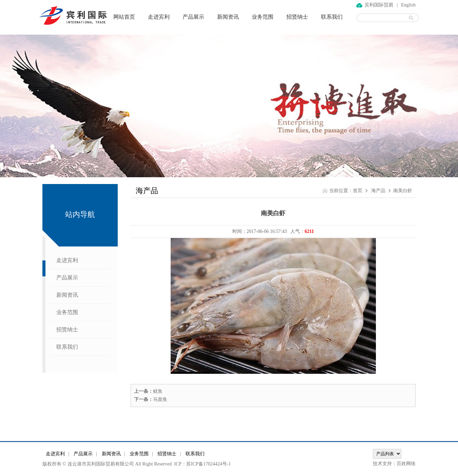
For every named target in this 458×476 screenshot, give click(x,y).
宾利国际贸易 (379, 5)
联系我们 (332, 17)
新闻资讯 (228, 17)
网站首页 (124, 17)
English (408, 5)
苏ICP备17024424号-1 (208, 464)
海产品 (378, 191)
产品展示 (193, 17)
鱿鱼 (158, 391)
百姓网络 (406, 464)
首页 (358, 191)
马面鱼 (160, 399)
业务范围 (263, 17)
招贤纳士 (297, 17)
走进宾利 (159, 17)
